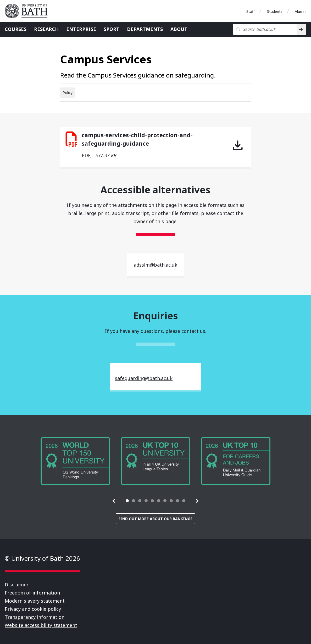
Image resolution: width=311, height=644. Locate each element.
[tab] (127, 501)
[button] (114, 501)
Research (46, 29)
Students (275, 11)
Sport (112, 29)
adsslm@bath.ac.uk (155, 265)
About (179, 29)
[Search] (301, 29)
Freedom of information (32, 593)
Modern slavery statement (35, 601)
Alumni (301, 11)
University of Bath (28, 11)
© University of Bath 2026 (42, 558)
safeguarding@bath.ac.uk (144, 378)
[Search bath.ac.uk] (265, 29)
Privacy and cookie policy (33, 609)
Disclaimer (17, 585)
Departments (145, 29)
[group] (75, 461)
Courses (16, 29)
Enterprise (81, 29)
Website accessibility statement (41, 625)
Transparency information (35, 617)
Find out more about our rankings (155, 519)
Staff (251, 11)
